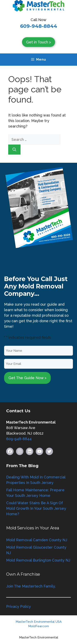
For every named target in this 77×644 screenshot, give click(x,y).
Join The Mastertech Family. (31, 586)
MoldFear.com (38, 626)
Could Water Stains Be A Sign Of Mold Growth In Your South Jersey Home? (36, 508)
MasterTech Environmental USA (39, 622)
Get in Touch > (38, 42)
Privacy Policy (18, 606)
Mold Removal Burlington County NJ (38, 560)
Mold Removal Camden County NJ (37, 540)
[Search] (14, 150)
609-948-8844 (39, 26)
